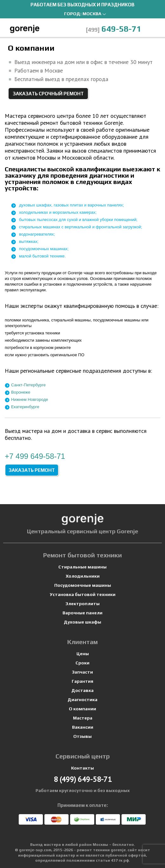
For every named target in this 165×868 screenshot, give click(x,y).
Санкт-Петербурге (28, 385)
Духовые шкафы (82, 622)
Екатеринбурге (25, 407)
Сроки (82, 663)
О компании (82, 709)
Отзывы (82, 736)
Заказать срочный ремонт (48, 94)
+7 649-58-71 (35, 456)
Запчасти (82, 672)
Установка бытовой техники (83, 594)
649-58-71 (113, 29)
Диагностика (82, 700)
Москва (92, 14)
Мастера (83, 718)
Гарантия (82, 681)
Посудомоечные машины (83, 585)
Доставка (82, 690)
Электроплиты (82, 604)
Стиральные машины (82, 567)
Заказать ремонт (32, 470)
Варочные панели (82, 613)
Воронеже (21, 392)
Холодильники (83, 576)
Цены (83, 654)
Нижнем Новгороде (30, 399)
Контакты (82, 768)
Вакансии (83, 727)
